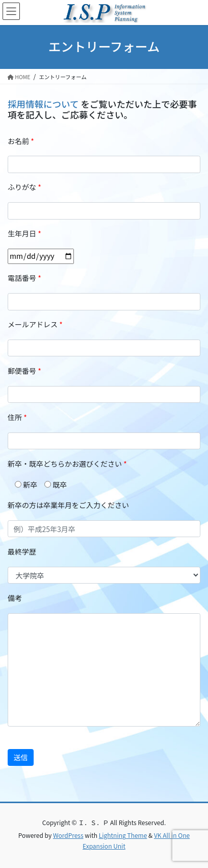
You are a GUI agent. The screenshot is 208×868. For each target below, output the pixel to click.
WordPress (68, 835)
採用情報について (44, 104)
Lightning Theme (123, 835)
